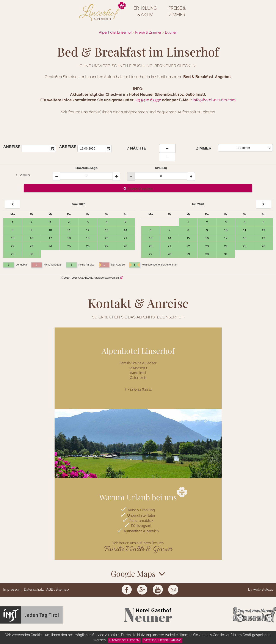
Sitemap (62, 589)
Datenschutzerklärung (162, 640)
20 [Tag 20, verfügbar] (107, 238)
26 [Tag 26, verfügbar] (88, 246)
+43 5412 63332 (148, 100)
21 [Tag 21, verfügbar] (125, 238)
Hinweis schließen (124, 640)
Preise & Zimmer (177, 11)
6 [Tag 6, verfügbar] (107, 222)
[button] (53, 148)
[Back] (13, 204)
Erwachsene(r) (86, 168)
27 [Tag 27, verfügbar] (107, 246)
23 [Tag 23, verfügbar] (31, 246)
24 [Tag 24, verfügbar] (50, 246)
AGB (50, 589)
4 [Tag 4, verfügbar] (69, 222)
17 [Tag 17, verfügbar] (50, 238)
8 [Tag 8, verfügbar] (13, 230)
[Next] (263, 204)
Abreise (68, 147)
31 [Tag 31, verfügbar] (226, 254)
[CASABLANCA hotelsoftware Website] (122, 278)
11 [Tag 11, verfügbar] (69, 230)
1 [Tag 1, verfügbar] (13, 222)
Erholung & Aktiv (145, 11)
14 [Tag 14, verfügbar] (125, 230)
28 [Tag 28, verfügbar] (125, 246)
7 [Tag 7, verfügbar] (125, 222)
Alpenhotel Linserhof (115, 32)
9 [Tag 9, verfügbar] (31, 230)
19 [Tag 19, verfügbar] (88, 238)
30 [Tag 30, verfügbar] (31, 254)
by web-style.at (260, 589)
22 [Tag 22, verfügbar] (13, 246)
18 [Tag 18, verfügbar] (69, 238)
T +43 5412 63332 (138, 389)
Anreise (12, 147)
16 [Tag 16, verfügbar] (31, 238)
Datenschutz (34, 589)
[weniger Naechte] (167, 148)
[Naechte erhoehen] (167, 157)
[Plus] (116, 176)
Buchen (171, 32)
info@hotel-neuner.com (214, 100)
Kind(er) (161, 168)
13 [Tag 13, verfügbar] (107, 230)
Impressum (12, 589)
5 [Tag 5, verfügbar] (88, 222)
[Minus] (56, 176)
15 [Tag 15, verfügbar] (13, 238)
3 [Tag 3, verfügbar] (50, 222)
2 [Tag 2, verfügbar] (31, 222)
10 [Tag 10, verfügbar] (50, 230)
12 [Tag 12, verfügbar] (88, 230)
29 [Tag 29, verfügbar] (13, 254)
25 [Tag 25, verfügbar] (69, 246)
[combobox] (36, 148)
